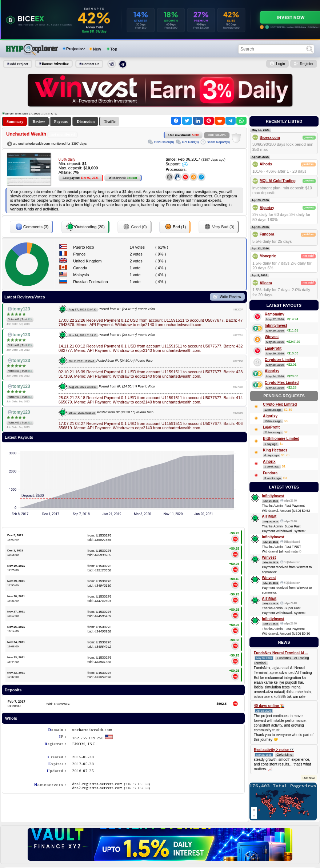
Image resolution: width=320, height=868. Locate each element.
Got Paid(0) (190, 142)
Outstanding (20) (85, 227)
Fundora (267, 234)
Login (280, 64)
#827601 (238, 335)
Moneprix (268, 256)
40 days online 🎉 (269, 706)
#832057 (238, 310)
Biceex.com (270, 138)
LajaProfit (273, 348)
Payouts (61, 121)
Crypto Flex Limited (282, 383)
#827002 (238, 387)
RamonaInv (275, 314)
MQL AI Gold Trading (278, 181)
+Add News (309, 778)
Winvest (272, 337)
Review (39, 121)
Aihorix (266, 164)
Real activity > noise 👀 (274, 750)
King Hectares (275, 450)
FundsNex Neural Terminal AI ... (281, 653)
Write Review (230, 297)
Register (307, 64)
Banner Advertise (55, 64)
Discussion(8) (164, 142)
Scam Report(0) (218, 142)
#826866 (238, 413)
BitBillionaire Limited (281, 439)
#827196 (238, 361)
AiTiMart (269, 516)
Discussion (86, 121)
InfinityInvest (276, 325)
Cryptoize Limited (280, 360)
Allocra (266, 283)
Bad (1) (175, 227)
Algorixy (267, 208)
